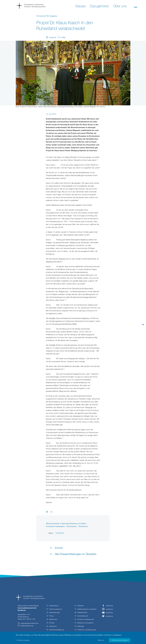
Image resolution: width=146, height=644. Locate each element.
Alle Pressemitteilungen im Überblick (76, 554)
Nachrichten (53, 619)
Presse (51, 616)
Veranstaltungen (54, 612)
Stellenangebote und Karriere (87, 609)
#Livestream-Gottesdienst (56, 526)
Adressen (80, 606)
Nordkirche (109, 606)
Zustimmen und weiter (120, 640)
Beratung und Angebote (85, 623)
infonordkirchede (27, 626)
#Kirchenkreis (72, 526)
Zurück (59, 548)
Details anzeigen (24, 640)
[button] (135, 6)
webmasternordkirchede (29, 623)
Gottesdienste (54, 606)
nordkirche (109, 609)
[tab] (143, 315)
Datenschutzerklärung (56, 630)
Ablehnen (101, 640)
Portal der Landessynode (85, 619)
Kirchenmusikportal (55, 609)
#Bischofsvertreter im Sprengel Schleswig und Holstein (66, 523)
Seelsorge (80, 626)
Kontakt (52, 623)
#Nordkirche (83, 526)
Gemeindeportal (82, 616)
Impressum (53, 626)
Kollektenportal (82, 612)
